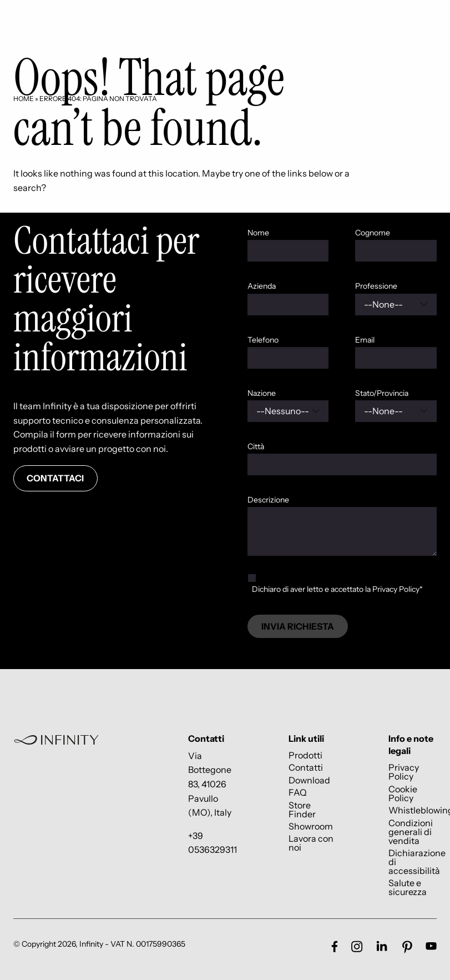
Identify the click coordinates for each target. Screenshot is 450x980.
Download (309, 780)
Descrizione (268, 500)
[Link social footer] (335, 946)
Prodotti (305, 755)
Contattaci (55, 478)
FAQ (298, 793)
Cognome (373, 233)
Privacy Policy (404, 772)
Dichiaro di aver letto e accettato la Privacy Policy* (337, 589)
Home (24, 99)
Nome (258, 233)
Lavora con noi (311, 843)
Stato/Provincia (382, 393)
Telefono (263, 340)
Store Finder (302, 809)
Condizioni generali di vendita (411, 831)
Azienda (262, 286)
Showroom (311, 826)
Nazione (262, 393)
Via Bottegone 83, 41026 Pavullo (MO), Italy (210, 784)
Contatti (306, 768)
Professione (376, 286)
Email (365, 340)
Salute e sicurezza (408, 888)
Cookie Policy (403, 793)
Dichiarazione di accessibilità (417, 861)
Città (256, 446)
